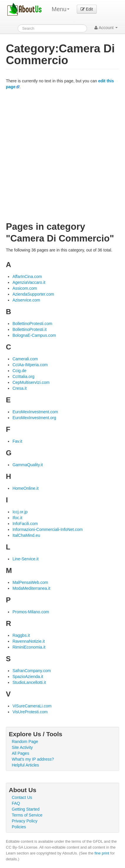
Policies (19, 827)
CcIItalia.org (23, 376)
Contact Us (22, 797)
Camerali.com (25, 359)
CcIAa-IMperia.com (30, 365)
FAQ (16, 803)
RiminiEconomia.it (29, 647)
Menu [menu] (61, 9)
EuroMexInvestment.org (34, 418)
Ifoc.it (17, 518)
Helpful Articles (25, 765)
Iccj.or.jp (20, 512)
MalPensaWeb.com (30, 582)
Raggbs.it (21, 635)
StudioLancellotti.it (29, 682)
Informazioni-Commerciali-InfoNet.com (47, 529)
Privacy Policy (25, 821)
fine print (102, 853)
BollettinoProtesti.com (32, 324)
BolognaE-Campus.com (34, 335)
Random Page (25, 742)
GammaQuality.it (27, 465)
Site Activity (22, 747)
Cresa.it (19, 388)
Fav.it (17, 441)
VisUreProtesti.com (30, 712)
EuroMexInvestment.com (35, 412)
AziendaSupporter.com (33, 294)
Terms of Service (27, 815)
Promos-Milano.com (31, 612)
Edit (87, 9)
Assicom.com (25, 288)
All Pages (20, 753)
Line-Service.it (25, 559)
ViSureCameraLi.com (32, 706)
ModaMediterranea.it (31, 588)
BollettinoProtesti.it (29, 329)
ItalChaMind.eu (26, 535)
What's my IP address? (33, 759)
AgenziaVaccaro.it (29, 282)
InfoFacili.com (25, 524)
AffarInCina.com (27, 276)
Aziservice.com (26, 300)
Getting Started (26, 809)
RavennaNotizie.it (29, 641)
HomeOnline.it (25, 488)
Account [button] (106, 28)
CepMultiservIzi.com (31, 382)
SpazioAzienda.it (28, 677)
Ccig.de (19, 371)
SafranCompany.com (31, 671)
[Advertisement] (62, 155)
